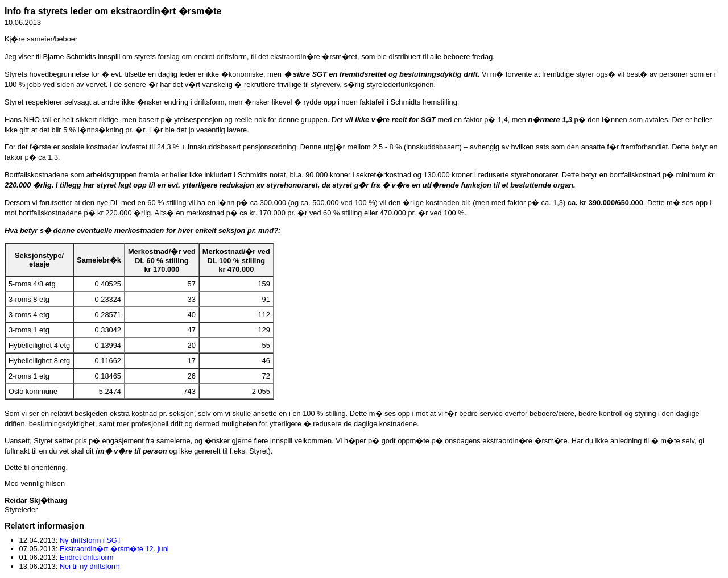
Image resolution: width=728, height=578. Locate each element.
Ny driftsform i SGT (91, 540)
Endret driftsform (87, 557)
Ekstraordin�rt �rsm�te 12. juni (114, 549)
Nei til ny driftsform (90, 566)
